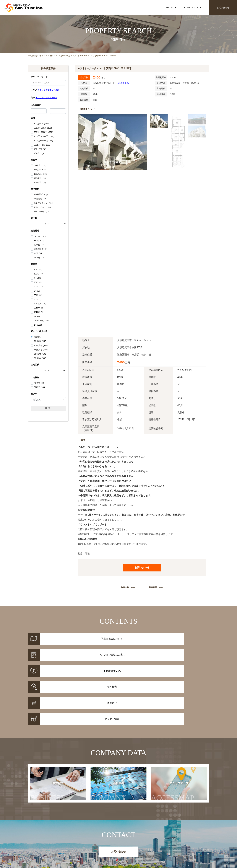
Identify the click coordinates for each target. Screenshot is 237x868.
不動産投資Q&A (126, 848)
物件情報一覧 (98, 841)
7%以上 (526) (40, 170)
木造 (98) (38, 253)
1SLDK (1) (39, 312)
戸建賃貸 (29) (40, 199)
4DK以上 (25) (40, 304)
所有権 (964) (40, 387)
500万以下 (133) (41, 124)
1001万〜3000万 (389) (44, 137)
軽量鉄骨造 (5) (41, 249)
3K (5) (37, 291)
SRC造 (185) (40, 237)
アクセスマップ (179, 740)
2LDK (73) (39, 287)
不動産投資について (128, 841)
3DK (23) (38, 295)
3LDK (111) (39, 300)
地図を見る (124, 83)
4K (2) (37, 317)
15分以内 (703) (41, 350)
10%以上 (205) (41, 174)
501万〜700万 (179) (43, 128)
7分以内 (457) (40, 341)
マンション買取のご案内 (130, 845)
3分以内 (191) (40, 354)
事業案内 (47, 740)
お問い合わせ (223, 8)
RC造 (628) (39, 241)
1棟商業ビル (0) (41, 195)
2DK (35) (38, 282)
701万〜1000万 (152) (43, 132)
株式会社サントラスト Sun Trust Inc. (52, 834)
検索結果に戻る (156, 587)
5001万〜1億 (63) (42, 145)
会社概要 (111, 740)
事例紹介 (96, 845)
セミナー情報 (162, 845)
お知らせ (160, 841)
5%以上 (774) (40, 166)
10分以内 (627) (41, 346)
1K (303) (38, 325)
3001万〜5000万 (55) (43, 141)
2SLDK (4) (39, 308)
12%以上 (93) (40, 178)
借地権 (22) (39, 383)
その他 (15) (39, 258)
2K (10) (37, 278)
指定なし (38, 337)
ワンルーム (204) (42, 321)
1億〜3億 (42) (40, 149)
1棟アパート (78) (42, 212)
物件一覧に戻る (128, 587)
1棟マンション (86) (43, 207)
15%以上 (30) (40, 183)
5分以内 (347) (40, 358)
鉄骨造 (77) (39, 245)
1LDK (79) (39, 274)
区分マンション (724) (44, 203)
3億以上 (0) (39, 154)
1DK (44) (38, 270)
